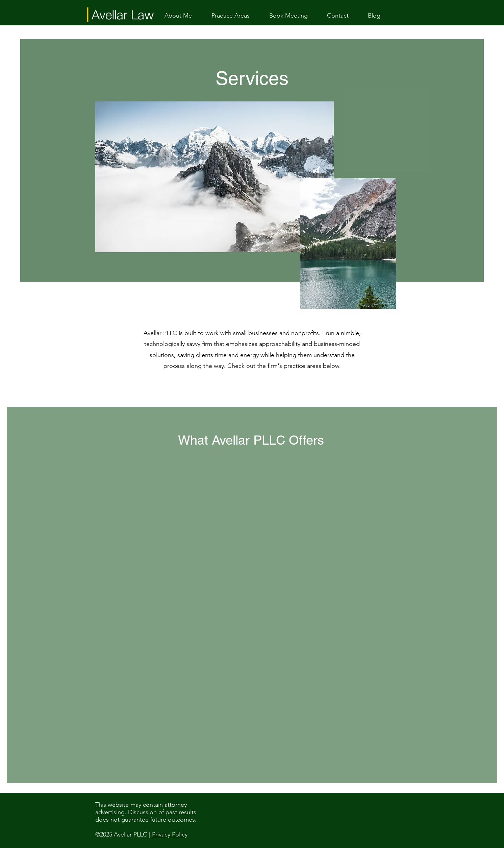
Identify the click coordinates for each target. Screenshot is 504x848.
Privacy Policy (170, 834)
